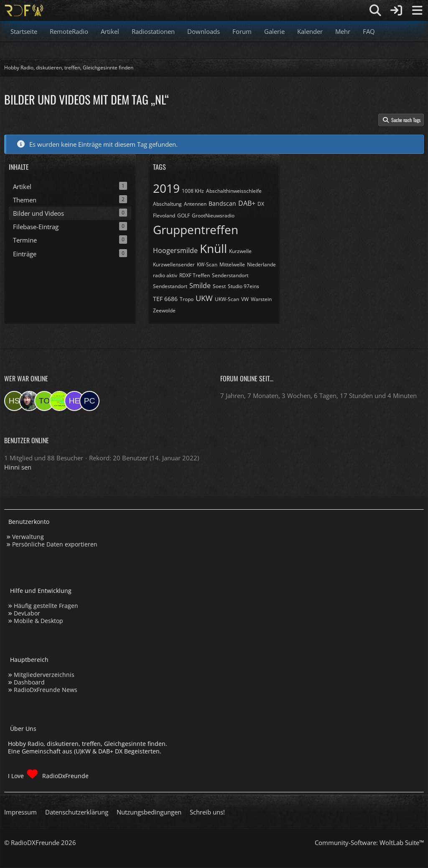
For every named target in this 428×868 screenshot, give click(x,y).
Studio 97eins (243, 286)
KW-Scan (207, 264)
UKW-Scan (227, 299)
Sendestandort (170, 286)
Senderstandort (230, 275)
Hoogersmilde (175, 250)
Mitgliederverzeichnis (44, 675)
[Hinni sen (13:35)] (14, 401)
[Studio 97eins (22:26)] (59, 401)
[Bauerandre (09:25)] (29, 401)
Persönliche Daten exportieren (55, 544)
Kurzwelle (240, 251)
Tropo (187, 299)
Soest (219, 286)
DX (261, 204)
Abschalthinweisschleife (234, 191)
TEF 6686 (165, 299)
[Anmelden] (396, 10)
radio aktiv (165, 275)
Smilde (200, 286)
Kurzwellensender (174, 264)
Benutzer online (27, 440)
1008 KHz (193, 191)
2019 (166, 188)
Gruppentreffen (196, 230)
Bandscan (222, 203)
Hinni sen (18, 467)
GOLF (183, 216)
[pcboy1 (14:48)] (89, 401)
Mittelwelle (232, 264)
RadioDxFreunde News (46, 690)
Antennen (195, 204)
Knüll (213, 248)
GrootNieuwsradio (213, 216)
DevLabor (27, 613)
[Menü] (417, 10)
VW (245, 299)
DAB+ (247, 203)
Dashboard (29, 682)
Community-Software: (369, 842)
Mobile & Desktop (38, 621)
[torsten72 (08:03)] (44, 401)
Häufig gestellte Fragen (46, 606)
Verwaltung (28, 537)
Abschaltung (167, 204)
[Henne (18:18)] (74, 401)
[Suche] (375, 10)
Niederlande (261, 264)
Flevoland (164, 216)
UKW (204, 298)
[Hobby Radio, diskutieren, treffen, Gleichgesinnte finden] (24, 10)
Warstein (261, 299)
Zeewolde (164, 310)
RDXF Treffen (195, 275)
